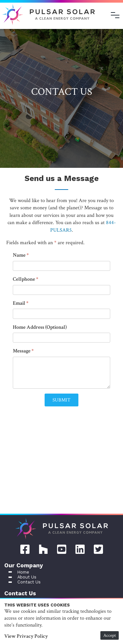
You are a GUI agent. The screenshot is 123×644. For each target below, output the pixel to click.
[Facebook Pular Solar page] (25, 549)
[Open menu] (115, 15)
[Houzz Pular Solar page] (43, 549)
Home (23, 572)
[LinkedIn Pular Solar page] (80, 549)
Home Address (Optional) (40, 327)
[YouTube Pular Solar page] (62, 549)
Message (22, 351)
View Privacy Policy (26, 636)
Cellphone (24, 279)
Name (19, 255)
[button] (61, 400)
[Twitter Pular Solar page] (98, 549)
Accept (110, 635)
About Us (27, 577)
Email (19, 303)
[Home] (62, 529)
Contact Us (29, 582)
